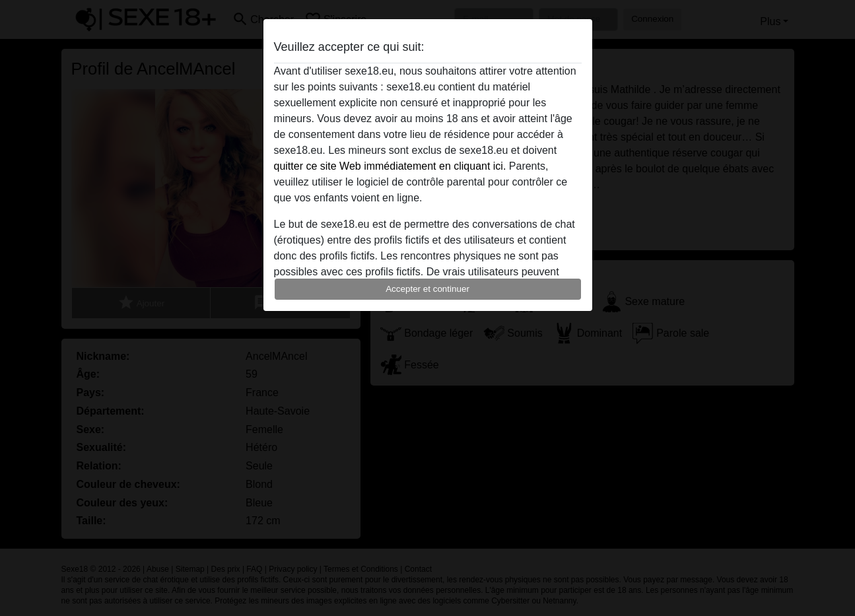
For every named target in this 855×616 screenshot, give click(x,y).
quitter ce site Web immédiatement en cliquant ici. (390, 166)
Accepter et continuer (427, 289)
